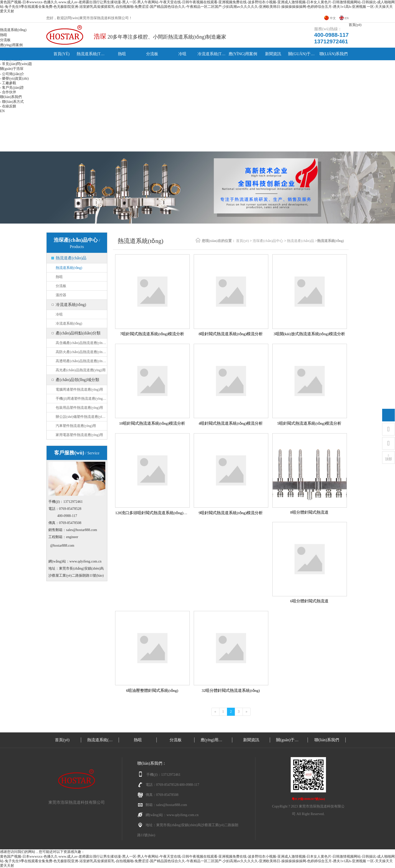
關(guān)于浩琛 (303, 54)
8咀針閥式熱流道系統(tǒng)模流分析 (231, 334)
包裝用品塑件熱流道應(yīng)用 (79, 408)
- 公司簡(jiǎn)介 (12, 74)
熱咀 (122, 54)
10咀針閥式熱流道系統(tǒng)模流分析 (152, 423)
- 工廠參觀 (8, 83)
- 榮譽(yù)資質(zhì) (14, 79)
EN (347, 18)
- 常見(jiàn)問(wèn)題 (16, 64)
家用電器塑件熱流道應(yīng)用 (79, 435)
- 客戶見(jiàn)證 (12, 88)
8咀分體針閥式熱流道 (309, 512)
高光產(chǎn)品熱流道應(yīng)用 (81, 370)
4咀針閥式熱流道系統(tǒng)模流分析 (231, 423)
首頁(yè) (61, 54)
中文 (333, 18)
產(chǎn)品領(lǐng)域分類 (78, 380)
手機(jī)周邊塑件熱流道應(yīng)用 (81, 399)
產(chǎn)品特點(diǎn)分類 (78, 333)
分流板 (152, 54)
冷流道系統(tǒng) (213, 54)
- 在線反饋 (8, 106)
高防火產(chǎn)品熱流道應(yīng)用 (81, 352)
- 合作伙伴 (8, 92)
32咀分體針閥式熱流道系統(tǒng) (231, 690)
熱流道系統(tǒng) (92, 54)
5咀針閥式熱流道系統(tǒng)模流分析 (309, 423)
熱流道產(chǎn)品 (71, 258)
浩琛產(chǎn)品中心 (268, 241)
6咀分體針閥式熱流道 (309, 601)
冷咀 (182, 54)
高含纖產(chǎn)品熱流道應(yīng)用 (81, 343)
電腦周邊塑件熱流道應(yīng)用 (79, 390)
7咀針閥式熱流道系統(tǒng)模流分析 (152, 334)
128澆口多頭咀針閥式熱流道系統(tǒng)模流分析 (152, 513)
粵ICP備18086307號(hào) (308, 799)
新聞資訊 (273, 54)
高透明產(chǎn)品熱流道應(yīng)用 (81, 361)
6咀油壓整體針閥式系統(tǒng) (152, 690)
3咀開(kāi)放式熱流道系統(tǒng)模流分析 (309, 334)
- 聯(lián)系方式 (12, 102)
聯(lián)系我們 (334, 54)
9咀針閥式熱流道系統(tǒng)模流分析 (231, 513)
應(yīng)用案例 (243, 54)
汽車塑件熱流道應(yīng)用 (76, 426)
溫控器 (61, 295)
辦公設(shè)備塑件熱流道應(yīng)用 (81, 417)
